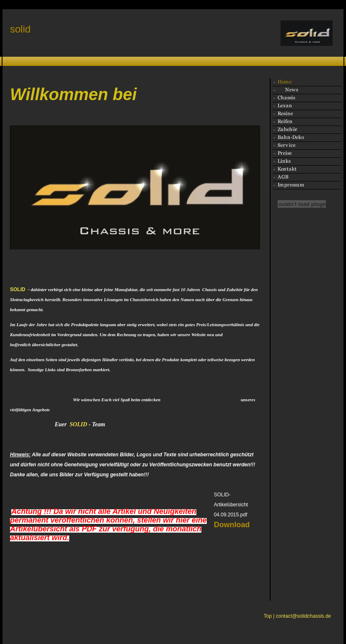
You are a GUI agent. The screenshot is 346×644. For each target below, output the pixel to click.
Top (268, 616)
